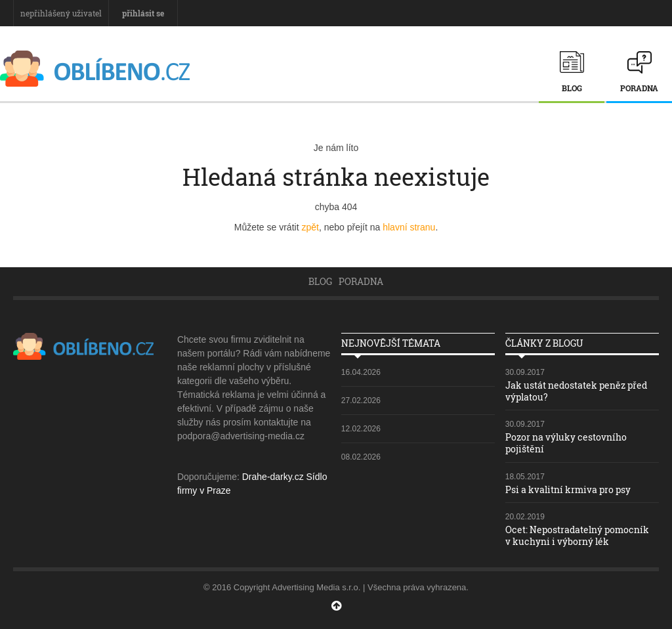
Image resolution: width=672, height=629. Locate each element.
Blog (572, 88)
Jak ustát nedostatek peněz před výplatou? (576, 391)
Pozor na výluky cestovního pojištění (566, 443)
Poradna (639, 88)
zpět (310, 227)
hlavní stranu (409, 227)
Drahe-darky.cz (273, 477)
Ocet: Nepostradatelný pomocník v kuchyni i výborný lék (577, 535)
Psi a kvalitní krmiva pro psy (568, 489)
